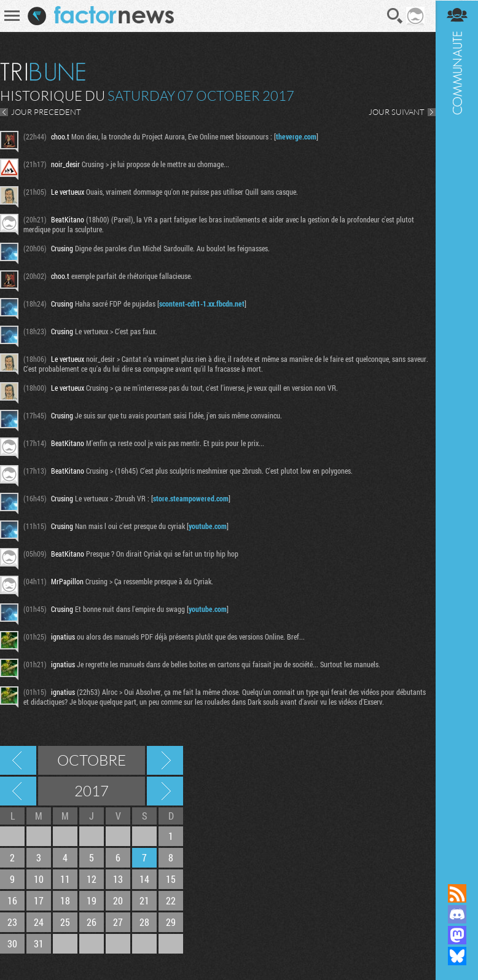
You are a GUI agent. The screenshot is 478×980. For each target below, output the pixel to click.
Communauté (456, 430)
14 (144, 879)
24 (39, 922)
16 (12, 900)
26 (92, 922)
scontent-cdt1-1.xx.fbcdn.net (202, 304)
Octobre (92, 760)
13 (118, 879)
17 (39, 900)
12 (92, 879)
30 (12, 943)
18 (65, 900)
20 (118, 900)
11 (65, 879)
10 (39, 879)
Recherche (395, 16)
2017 (92, 791)
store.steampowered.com (191, 498)
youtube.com (208, 526)
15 (171, 879)
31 (39, 943)
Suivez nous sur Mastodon (456, 935)
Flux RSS (456, 893)
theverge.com (296, 136)
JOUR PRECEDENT (46, 112)
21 (144, 900)
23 (12, 922)
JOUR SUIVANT (396, 112)
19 (92, 900)
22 (171, 900)
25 (65, 922)
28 (144, 922)
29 (171, 922)
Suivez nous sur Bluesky (456, 956)
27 (118, 922)
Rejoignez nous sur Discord (456, 914)
